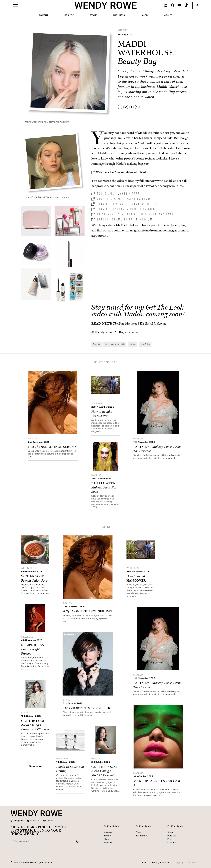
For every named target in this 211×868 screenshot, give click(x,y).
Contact (193, 863)
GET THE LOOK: (35, 725)
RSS (144, 863)
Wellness (119, 16)
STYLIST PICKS (88, 708)
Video (133, 344)
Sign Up (180, 863)
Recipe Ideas (32, 649)
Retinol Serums (52, 447)
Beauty (69, 16)
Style (93, 16)
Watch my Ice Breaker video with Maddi (123, 172)
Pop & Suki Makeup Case (118, 194)
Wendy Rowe (104, 332)
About (168, 16)
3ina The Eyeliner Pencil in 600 (126, 209)
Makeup (44, 16)
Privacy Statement (161, 863)
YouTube (145, 344)
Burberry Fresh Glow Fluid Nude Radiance (136, 214)
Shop (144, 16)
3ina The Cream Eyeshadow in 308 (127, 204)
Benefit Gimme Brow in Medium (125, 219)
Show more (35, 766)
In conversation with (115, 344)
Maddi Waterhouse (151, 133)
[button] (197, 5)
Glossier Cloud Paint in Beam (124, 199)
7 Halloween (104, 487)
